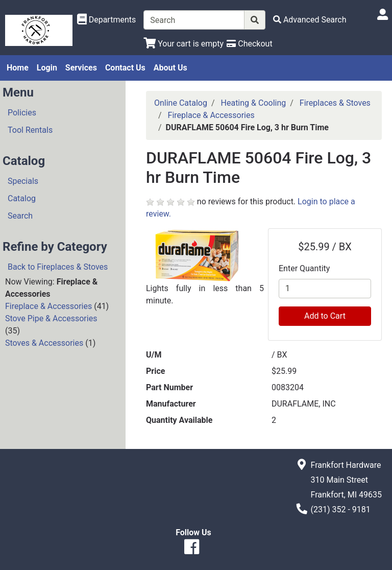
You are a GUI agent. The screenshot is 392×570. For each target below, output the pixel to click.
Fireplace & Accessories (48, 306)
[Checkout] (249, 44)
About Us (170, 68)
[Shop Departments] (107, 20)
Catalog (22, 198)
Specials (23, 181)
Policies (22, 113)
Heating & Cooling (254, 103)
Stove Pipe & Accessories (51, 318)
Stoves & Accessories (44, 343)
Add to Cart (325, 316)
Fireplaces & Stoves (335, 103)
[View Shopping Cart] (183, 44)
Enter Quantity (304, 268)
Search (20, 216)
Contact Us (125, 68)
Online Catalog (181, 103)
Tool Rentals (30, 130)
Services (81, 68)
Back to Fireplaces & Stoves (58, 267)
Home (18, 68)
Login (47, 68)
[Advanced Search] (310, 20)
